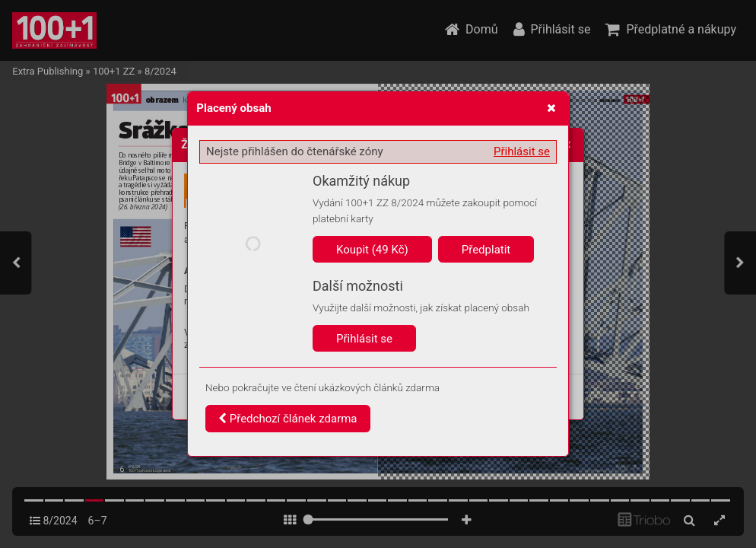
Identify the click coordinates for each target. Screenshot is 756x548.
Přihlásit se (522, 151)
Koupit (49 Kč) (372, 250)
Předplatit (486, 250)
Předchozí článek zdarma (288, 419)
